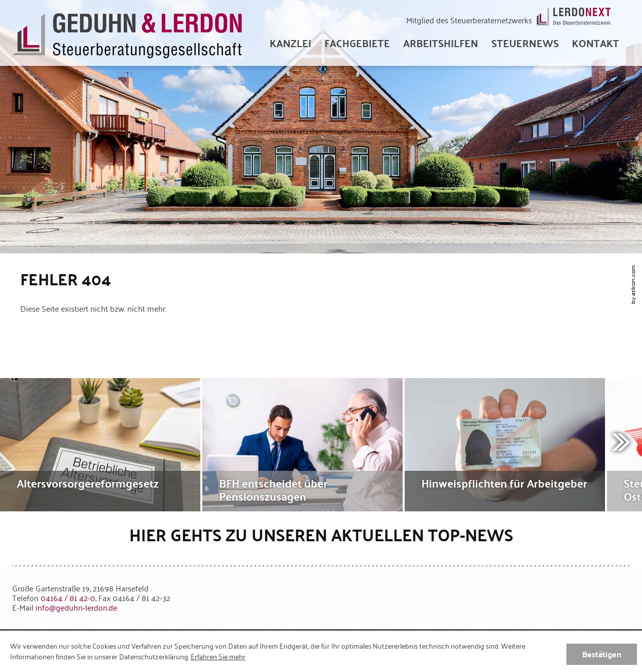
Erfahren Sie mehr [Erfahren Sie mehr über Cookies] (218, 656)
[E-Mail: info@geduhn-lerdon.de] (76, 607)
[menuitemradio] (596, 43)
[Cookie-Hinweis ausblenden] (602, 654)
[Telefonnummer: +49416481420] (68, 598)
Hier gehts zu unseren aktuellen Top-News (321, 534)
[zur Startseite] (127, 33)
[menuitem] (291, 43)
